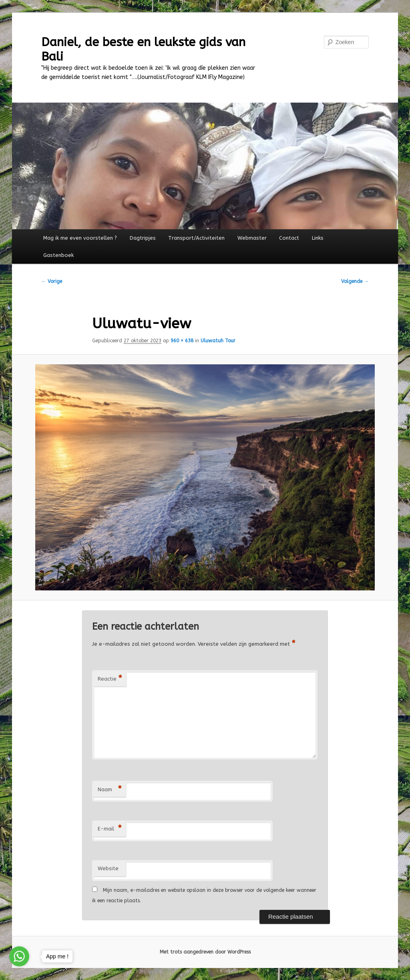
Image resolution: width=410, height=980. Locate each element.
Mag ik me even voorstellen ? (80, 238)
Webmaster (252, 238)
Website (108, 868)
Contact (289, 238)
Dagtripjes (143, 238)
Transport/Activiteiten (196, 238)
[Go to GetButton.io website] (19, 972)
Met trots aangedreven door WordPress (205, 952)
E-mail (110, 829)
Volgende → (355, 281)
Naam (110, 790)
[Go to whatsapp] (19, 956)
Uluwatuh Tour (218, 341)
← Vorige (52, 281)
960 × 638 (182, 341)
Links (318, 238)
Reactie (110, 679)
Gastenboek (58, 255)
